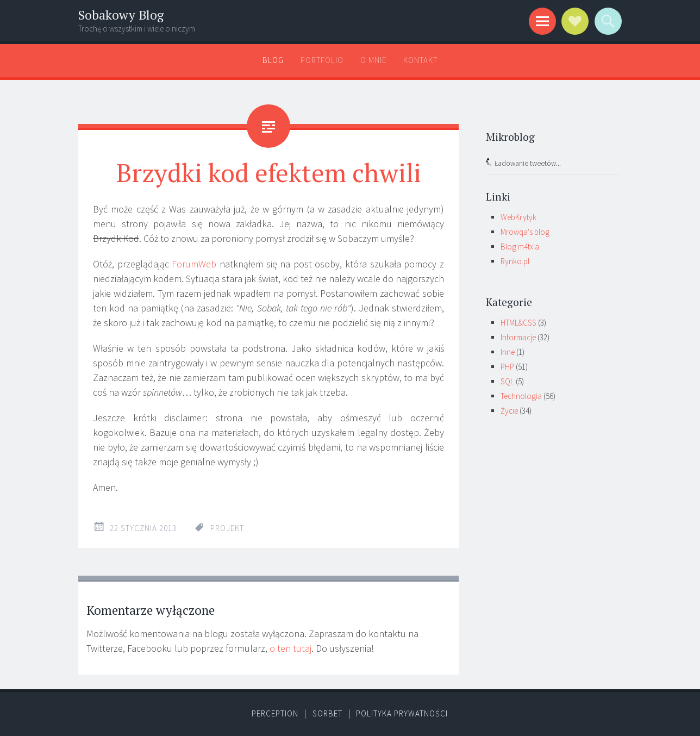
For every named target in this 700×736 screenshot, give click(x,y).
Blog (273, 60)
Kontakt (420, 60)
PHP (507, 367)
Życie (509, 411)
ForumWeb (194, 264)
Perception (275, 713)
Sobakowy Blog (121, 15)
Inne (508, 352)
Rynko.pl (515, 261)
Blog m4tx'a (520, 247)
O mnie (373, 60)
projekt (227, 528)
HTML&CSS (518, 323)
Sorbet (327, 713)
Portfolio (322, 60)
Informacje (518, 337)
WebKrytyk (518, 217)
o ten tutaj (290, 648)
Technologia (521, 396)
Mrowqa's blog (525, 232)
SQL (507, 381)
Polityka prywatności (402, 713)
